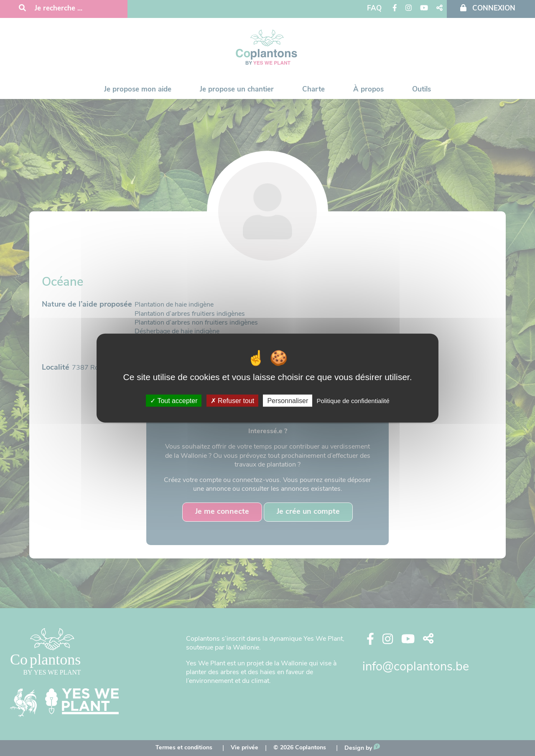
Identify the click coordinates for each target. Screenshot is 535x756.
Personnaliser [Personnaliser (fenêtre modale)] (288, 400)
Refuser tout (233, 400)
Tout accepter (174, 400)
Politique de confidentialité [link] (353, 400)
